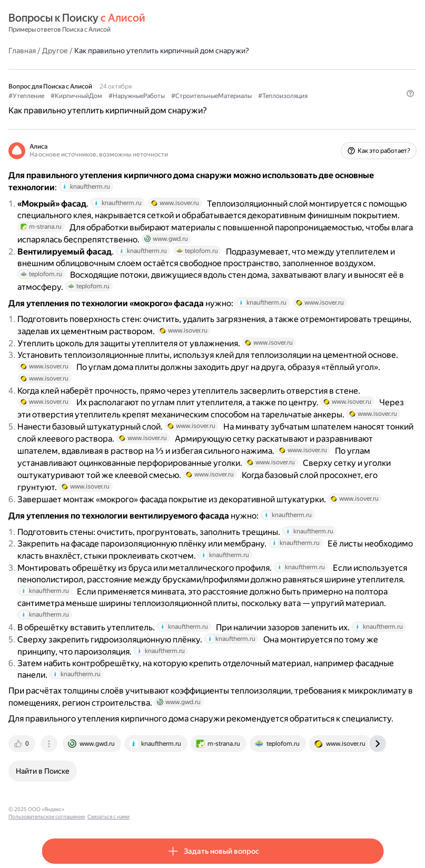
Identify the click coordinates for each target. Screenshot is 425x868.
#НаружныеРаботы (137, 96)
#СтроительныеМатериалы (211, 96)
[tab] (23, 744)
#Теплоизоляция (283, 96)
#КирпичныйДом (76, 96)
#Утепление (26, 96)
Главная (22, 51)
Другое (55, 51)
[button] (410, 93)
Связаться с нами (169, 809)
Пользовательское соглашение (107, 809)
